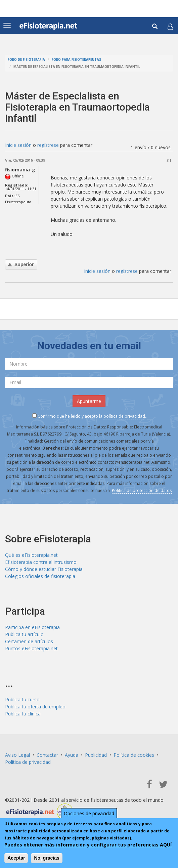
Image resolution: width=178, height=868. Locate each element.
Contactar (47, 755)
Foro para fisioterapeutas (76, 60)
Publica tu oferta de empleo (35, 707)
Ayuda (72, 755)
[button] (170, 27)
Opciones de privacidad (89, 813)
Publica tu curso (22, 699)
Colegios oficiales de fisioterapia (40, 576)
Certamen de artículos (29, 641)
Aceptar (16, 858)
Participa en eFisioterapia (32, 627)
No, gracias (47, 858)
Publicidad (96, 755)
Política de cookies (134, 755)
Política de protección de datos (142, 490)
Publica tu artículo (24, 634)
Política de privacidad (28, 762)
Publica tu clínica (23, 714)
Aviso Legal (17, 755)
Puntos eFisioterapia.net (31, 648)
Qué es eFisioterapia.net (31, 555)
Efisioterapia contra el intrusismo (41, 562)
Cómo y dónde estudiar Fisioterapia (44, 569)
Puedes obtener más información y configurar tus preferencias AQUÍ (88, 845)
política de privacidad (124, 416)
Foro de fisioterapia (26, 60)
